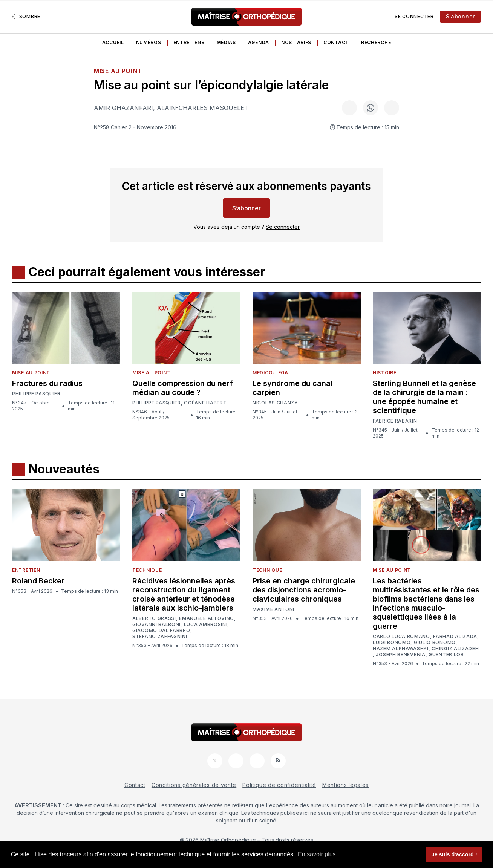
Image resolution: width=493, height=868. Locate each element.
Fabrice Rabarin (395, 421)
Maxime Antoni (273, 609)
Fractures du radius (47, 383)
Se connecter (414, 16)
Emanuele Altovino (207, 618)
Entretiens (189, 42)
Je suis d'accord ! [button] (454, 854)
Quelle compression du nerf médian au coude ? (183, 388)
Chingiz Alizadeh (455, 649)
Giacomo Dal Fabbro (161, 631)
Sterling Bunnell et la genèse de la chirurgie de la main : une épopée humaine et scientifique (424, 397)
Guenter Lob (446, 655)
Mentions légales (345, 785)
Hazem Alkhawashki (401, 649)
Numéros (149, 42)
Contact (336, 42)
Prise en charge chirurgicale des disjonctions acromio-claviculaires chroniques (304, 590)
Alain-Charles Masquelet (203, 108)
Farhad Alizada (455, 637)
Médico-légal (272, 373)
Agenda (259, 42)
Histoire (385, 373)
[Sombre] (26, 17)
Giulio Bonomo (435, 643)
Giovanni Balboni (156, 625)
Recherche (376, 42)
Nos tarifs (296, 42)
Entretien (26, 570)
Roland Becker (38, 581)
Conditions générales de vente (194, 785)
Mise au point (118, 71)
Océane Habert (205, 403)
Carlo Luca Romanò (401, 637)
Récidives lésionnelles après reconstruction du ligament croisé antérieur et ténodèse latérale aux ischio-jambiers (184, 594)
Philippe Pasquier (36, 394)
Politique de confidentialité (279, 785)
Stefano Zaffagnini (160, 637)
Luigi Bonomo (392, 643)
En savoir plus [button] (317, 854)
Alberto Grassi (154, 618)
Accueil (113, 42)
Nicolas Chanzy (275, 403)
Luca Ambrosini (206, 625)
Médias (226, 42)
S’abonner (460, 16)
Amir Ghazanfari (123, 108)
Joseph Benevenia (400, 655)
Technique (147, 570)
